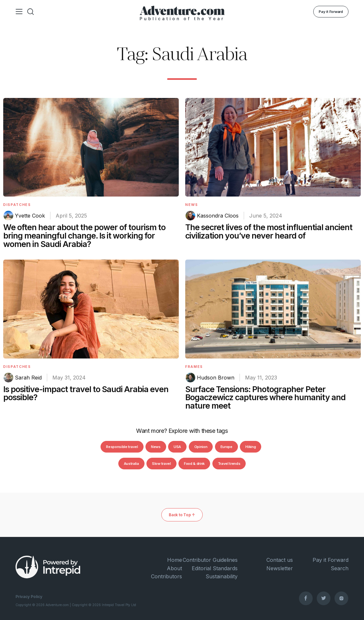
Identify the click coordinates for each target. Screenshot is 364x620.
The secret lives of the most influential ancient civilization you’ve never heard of (269, 231)
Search (340, 568)
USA (177, 447)
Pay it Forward (331, 12)
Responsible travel (122, 447)
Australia (131, 464)
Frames (194, 367)
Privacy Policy (29, 597)
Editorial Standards (215, 568)
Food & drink (194, 464)
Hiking (251, 447)
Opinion (201, 447)
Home (175, 560)
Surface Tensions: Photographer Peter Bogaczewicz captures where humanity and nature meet (265, 398)
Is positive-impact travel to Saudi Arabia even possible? (86, 393)
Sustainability (222, 576)
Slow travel (161, 464)
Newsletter (280, 568)
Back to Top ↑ (182, 515)
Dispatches (17, 205)
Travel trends (229, 464)
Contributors (166, 576)
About (174, 568)
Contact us (280, 560)
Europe (226, 447)
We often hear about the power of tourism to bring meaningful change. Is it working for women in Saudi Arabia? (84, 236)
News (192, 205)
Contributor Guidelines (210, 560)
